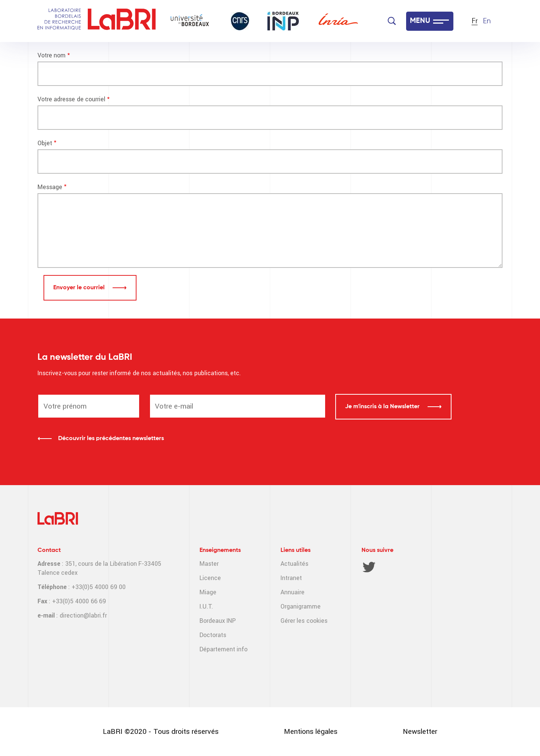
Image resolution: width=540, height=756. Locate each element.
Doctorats (213, 635)
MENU (420, 21)
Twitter (369, 567)
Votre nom (52, 55)
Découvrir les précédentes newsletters (111, 439)
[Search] (392, 21)
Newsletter (420, 731)
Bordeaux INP (218, 621)
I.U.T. (206, 606)
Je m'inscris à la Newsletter (383, 407)
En (487, 21)
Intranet (291, 578)
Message (50, 187)
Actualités (294, 564)
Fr (475, 21)
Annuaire (292, 592)
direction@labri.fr (83, 615)
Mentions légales (311, 731)
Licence (210, 578)
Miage (208, 592)
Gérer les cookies (304, 621)
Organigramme (301, 606)
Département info (223, 649)
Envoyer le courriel (80, 288)
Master (209, 564)
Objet (45, 143)
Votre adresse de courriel (71, 99)
